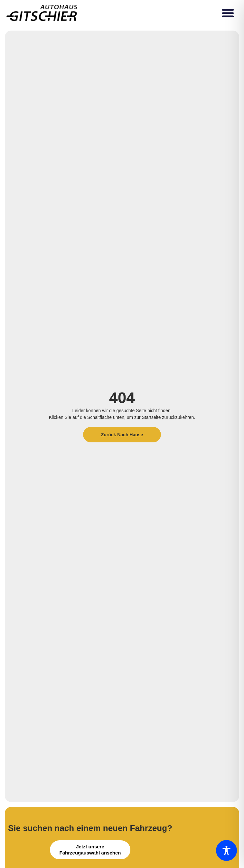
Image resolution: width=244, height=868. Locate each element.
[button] (228, 13)
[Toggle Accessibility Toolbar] (226, 850)
